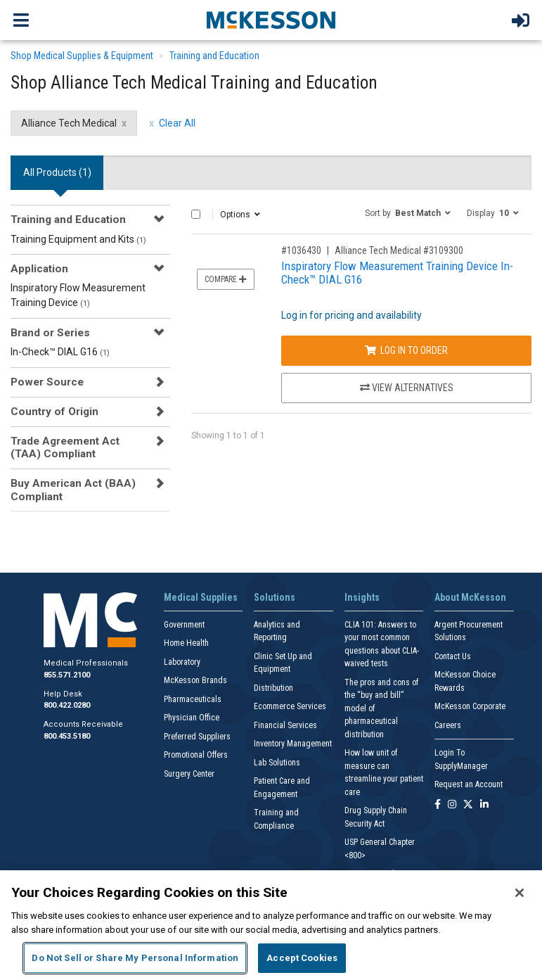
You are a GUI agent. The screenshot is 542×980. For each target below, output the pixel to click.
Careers (448, 725)
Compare (226, 279)
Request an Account (469, 784)
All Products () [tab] (57, 172)
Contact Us (453, 656)
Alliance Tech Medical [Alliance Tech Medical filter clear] (69, 123)
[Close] (520, 893)
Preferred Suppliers (197, 737)
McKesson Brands (195, 680)
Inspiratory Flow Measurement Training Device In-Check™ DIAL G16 (397, 273)
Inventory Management (293, 744)
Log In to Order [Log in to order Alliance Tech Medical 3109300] (406, 350)
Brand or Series (50, 333)
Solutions (275, 597)
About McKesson (470, 597)
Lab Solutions (277, 763)
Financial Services (285, 725)
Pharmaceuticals (193, 699)
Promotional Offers (196, 755)
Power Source (47, 382)
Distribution (273, 688)
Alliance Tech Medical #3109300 (399, 250)
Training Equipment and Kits (78, 239)
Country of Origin (54, 412)
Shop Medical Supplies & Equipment (82, 56)
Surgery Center (189, 774)
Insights (362, 597)
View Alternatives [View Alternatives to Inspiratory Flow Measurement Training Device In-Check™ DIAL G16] (407, 388)
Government (184, 625)
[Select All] (196, 214)
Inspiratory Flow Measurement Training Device (78, 295)
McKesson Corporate (470, 706)
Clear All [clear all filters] (177, 123)
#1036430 (301, 250)
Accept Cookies (302, 958)
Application (39, 269)
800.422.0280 (67, 705)
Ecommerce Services (290, 706)
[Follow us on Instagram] (452, 805)
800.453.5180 (67, 736)
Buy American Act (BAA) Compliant (73, 490)
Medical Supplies (201, 597)
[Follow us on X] (468, 805)
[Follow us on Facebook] (438, 805)
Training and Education (214, 56)
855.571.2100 (67, 675)
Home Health (186, 643)
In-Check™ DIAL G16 (60, 352)
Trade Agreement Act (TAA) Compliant (65, 447)
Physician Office (192, 718)
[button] (408, 212)
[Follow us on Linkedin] (484, 805)
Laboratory (182, 662)
